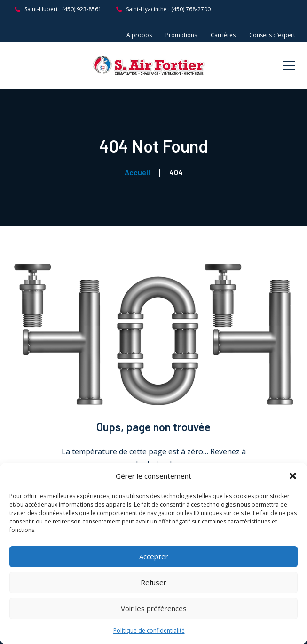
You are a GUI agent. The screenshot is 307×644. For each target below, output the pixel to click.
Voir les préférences (154, 608)
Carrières (223, 35)
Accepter (154, 556)
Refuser (153, 582)
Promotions (181, 35)
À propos (139, 35)
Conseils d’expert (272, 35)
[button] (293, 476)
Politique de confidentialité (149, 631)
